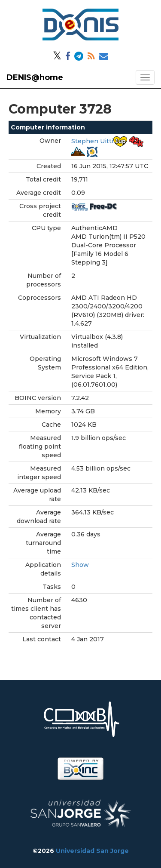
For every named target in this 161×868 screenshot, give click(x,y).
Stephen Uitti (92, 141)
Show (80, 565)
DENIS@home (35, 77)
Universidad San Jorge (92, 851)
